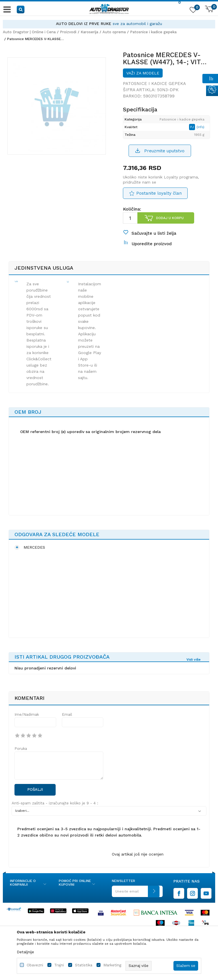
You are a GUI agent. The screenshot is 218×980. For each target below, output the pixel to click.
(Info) (202, 131)
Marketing (112, 965)
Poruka (21, 757)
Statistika (84, 965)
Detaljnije (25, 952)
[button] (21, 9)
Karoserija (89, 32)
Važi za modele (142, 77)
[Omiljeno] (192, 11)
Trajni (59, 965)
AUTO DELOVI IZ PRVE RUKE (84, 24)
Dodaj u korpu (170, 222)
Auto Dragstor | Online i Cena (29, 32)
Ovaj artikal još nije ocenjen (138, 863)
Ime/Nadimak (27, 723)
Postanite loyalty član (159, 197)
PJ (195, 131)
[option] (109, 24)
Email (67, 723)
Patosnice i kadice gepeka (153, 32)
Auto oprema (114, 32)
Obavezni (35, 965)
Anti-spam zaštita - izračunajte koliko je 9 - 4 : (55, 812)
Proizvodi (68, 32)
